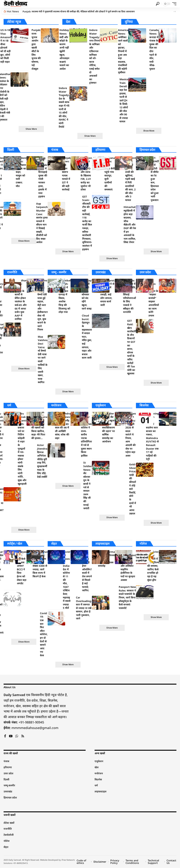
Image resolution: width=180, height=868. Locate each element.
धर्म (9, 406)
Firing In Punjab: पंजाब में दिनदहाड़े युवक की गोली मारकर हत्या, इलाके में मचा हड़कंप (43, 177)
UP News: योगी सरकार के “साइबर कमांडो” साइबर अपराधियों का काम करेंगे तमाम (154, 298)
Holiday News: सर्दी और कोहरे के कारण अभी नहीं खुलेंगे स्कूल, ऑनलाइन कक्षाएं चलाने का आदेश (64, 49)
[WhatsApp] (17, 736)
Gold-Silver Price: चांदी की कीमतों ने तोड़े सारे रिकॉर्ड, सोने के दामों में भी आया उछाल (133, 489)
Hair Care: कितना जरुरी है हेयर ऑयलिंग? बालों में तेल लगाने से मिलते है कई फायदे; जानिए (87, 571)
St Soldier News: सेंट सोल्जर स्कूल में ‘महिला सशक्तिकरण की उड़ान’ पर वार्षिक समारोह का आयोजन (108, 428)
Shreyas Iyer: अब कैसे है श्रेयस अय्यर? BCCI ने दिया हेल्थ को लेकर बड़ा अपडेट (22, 568)
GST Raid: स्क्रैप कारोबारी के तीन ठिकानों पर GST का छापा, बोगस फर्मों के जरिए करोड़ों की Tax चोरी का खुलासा (132, 347)
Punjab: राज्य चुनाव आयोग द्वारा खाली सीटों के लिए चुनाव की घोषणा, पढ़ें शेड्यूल (36, 49)
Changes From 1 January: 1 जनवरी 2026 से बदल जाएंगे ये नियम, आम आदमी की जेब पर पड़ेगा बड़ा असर (131, 435)
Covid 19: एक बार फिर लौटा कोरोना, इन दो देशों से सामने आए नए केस (44, 634)
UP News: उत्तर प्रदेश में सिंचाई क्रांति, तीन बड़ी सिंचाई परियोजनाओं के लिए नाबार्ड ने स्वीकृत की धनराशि (129, 296)
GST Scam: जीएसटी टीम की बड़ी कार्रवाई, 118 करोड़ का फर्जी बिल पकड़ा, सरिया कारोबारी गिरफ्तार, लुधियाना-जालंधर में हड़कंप (87, 223)
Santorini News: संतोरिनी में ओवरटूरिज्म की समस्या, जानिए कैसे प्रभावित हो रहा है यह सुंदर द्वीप (153, 566)
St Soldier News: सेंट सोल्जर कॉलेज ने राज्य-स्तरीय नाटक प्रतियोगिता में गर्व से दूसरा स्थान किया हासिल (86, 435)
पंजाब (55, 150)
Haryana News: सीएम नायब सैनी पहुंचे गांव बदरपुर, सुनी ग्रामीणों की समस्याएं (110, 174)
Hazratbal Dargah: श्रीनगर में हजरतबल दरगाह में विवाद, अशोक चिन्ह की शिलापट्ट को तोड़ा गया (65, 296)
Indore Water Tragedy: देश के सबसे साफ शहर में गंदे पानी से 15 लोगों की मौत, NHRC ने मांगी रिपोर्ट (64, 107)
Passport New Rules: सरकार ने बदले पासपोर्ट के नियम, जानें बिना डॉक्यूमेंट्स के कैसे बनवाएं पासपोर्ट (127, 598)
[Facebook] (5, 736)
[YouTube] (11, 736)
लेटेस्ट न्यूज (14, 22)
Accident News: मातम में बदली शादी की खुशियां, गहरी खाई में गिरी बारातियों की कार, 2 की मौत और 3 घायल (131, 179)
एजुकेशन (101, 406)
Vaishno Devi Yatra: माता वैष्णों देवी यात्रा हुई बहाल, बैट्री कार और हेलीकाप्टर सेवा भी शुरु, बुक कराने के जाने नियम (43, 305)
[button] (158, 4)
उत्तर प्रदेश (145, 272)
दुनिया (129, 22)
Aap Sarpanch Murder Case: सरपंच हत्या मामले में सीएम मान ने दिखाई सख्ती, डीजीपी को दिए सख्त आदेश (42, 223)
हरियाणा (100, 150)
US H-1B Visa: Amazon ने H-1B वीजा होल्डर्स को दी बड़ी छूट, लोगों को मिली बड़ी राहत (5, 46)
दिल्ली (11, 150)
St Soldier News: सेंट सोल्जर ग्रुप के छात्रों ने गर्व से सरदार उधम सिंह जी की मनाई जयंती (88, 486)
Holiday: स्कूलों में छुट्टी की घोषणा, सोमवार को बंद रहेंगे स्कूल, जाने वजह (87, 295)
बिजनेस (144, 406)
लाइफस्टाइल (103, 544)
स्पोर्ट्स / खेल (15, 544)
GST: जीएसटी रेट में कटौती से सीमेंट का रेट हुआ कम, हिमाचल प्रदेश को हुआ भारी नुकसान (155, 179)
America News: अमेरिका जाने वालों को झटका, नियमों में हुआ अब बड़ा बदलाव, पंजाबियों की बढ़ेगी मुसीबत (123, 51)
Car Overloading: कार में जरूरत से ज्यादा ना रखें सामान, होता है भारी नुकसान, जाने (84, 608)
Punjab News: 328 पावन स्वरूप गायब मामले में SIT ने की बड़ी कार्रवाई (66, 174)
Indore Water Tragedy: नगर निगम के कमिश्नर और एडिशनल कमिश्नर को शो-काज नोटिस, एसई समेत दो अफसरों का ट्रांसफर (94, 56)
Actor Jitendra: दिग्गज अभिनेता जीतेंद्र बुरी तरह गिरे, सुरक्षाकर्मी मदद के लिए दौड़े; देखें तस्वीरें (42, 461)
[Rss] (23, 736)
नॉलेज (143, 544)
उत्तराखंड (100, 272)
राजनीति (12, 272)
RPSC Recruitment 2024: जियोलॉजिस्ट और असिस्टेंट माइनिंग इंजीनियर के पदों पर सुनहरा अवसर (128, 566)
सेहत (54, 544)
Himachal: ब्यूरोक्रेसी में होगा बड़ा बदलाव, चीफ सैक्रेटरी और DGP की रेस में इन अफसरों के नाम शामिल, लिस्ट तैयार (130, 225)
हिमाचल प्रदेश (147, 150)
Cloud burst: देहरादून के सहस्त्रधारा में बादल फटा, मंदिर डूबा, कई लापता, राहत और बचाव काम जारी (87, 337)
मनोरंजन (56, 406)
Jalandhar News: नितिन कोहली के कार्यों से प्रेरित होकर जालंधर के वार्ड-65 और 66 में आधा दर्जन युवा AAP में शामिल (21, 300)
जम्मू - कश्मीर (59, 272)
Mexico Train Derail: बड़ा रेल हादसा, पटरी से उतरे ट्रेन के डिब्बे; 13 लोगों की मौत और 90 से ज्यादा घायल (124, 100)
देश (68, 22)
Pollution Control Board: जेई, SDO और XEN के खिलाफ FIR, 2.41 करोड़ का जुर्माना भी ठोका (86, 174)
